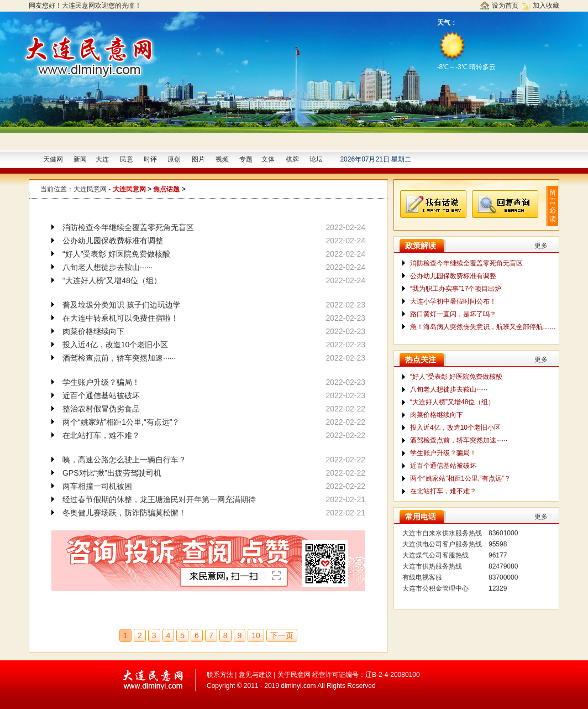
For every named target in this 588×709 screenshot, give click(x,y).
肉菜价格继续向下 (93, 331)
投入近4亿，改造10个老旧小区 (115, 345)
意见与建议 (255, 675)
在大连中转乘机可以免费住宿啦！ (120, 318)
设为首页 (505, 6)
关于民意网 (294, 675)
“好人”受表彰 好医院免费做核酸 (116, 254)
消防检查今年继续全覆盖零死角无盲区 (128, 227)
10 (256, 635)
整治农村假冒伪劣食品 (101, 409)
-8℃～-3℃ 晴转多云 (468, 49)
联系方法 (220, 675)
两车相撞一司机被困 (97, 486)
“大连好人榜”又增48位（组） (112, 280)
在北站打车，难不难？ (101, 435)
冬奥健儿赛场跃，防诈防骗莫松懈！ (124, 513)
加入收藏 (546, 6)
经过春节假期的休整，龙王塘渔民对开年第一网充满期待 (159, 499)
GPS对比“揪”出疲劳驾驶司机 (112, 473)
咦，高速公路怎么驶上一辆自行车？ (124, 460)
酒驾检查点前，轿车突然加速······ (119, 358)
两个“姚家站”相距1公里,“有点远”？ (121, 422)
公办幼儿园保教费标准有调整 (113, 241)
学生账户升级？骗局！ (101, 382)
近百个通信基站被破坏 (101, 395)
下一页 (282, 635)
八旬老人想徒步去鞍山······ (107, 267)
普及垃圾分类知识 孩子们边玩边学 (122, 305)
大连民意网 (90, 189)
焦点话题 (166, 189)
